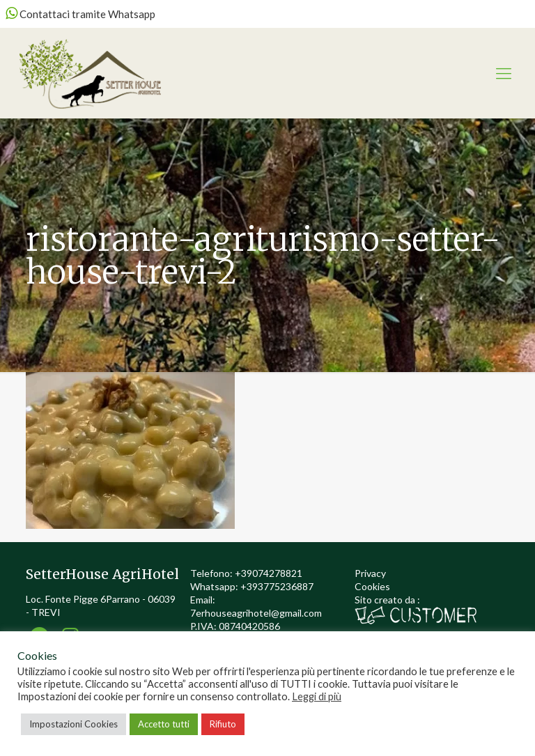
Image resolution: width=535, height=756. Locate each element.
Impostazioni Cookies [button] (73, 724)
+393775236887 (277, 586)
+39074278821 (269, 573)
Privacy (370, 573)
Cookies (372, 586)
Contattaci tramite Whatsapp (80, 14)
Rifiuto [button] (223, 724)
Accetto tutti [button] (164, 724)
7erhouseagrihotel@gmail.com (256, 613)
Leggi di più (317, 696)
